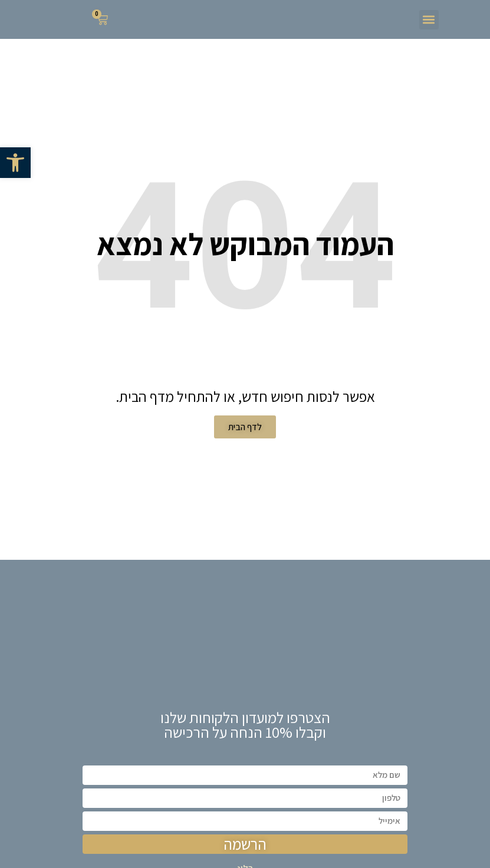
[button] (15, 163)
